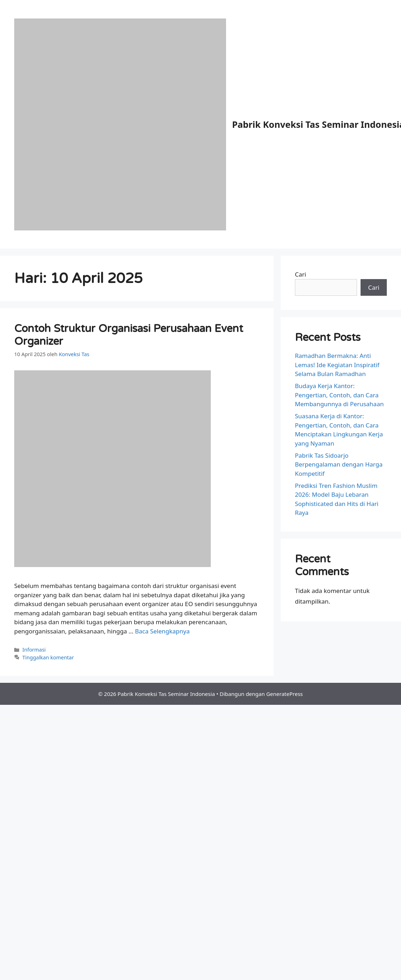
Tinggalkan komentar (48, 657)
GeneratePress (284, 694)
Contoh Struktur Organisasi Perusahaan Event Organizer (129, 335)
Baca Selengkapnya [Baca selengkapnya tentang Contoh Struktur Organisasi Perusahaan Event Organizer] (162, 631)
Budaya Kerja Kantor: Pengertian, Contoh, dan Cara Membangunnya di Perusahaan (339, 395)
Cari (301, 274)
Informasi (34, 650)
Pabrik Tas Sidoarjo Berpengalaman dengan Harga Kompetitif (339, 464)
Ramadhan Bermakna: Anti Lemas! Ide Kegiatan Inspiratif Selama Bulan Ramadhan (337, 365)
